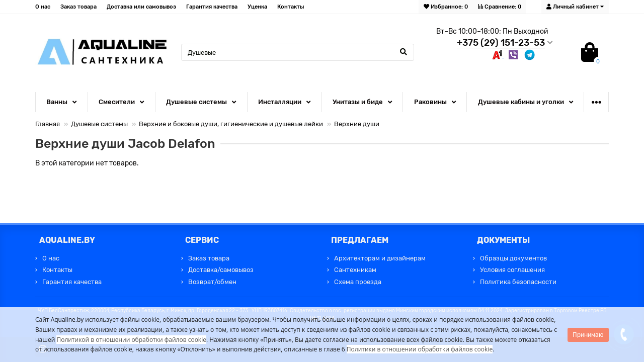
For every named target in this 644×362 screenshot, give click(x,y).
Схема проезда (358, 282)
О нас (43, 7)
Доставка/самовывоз (221, 270)
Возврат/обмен (212, 282)
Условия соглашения (512, 270)
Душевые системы (196, 102)
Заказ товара (78, 7)
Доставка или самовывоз (141, 7)
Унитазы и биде (358, 102)
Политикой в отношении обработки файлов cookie (131, 340)
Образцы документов (513, 258)
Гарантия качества (212, 7)
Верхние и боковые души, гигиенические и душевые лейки (231, 124)
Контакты (291, 7)
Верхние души (357, 124)
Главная (48, 124)
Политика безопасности (518, 282)
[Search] (298, 52)
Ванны (57, 102)
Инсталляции (280, 102)
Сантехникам (355, 270)
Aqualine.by (67, 320)
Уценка (257, 7)
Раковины (430, 102)
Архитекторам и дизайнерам (380, 258)
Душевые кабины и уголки (521, 102)
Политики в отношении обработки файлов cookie (420, 349)
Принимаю (588, 335)
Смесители (117, 102)
